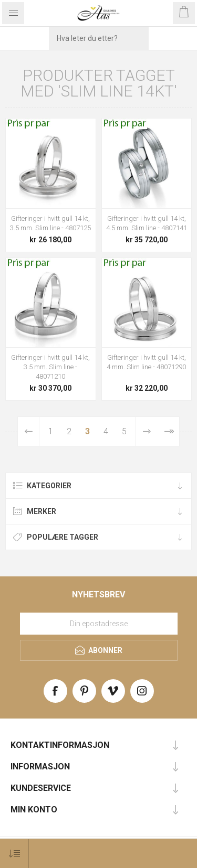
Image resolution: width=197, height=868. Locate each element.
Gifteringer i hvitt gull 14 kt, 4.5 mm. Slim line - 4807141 (147, 223)
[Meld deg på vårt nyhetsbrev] (99, 624)
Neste (147, 431)
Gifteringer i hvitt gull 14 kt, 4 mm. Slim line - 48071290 (146, 362)
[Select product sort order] (14, 854)
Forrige (29, 431)
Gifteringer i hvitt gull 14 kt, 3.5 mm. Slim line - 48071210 (50, 367)
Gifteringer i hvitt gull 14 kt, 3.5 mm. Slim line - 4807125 (50, 223)
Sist (168, 431)
